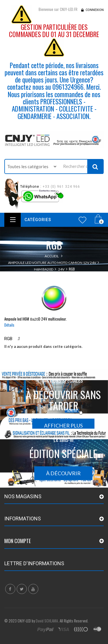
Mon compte (18, 541)
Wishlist (83, 220)
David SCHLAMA (47, 621)
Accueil (52, 256)
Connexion (95, 10)
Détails (9, 325)
